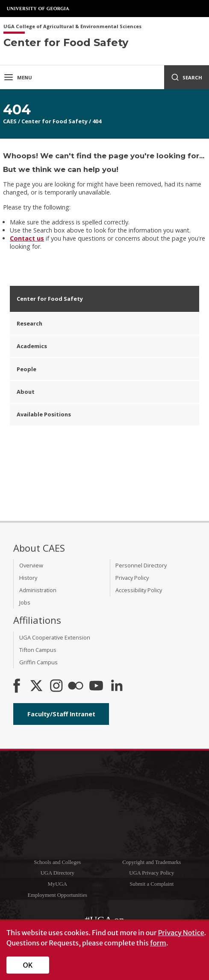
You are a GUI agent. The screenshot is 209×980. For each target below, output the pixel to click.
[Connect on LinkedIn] (117, 686)
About (26, 392)
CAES (10, 121)
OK (28, 965)
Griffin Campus (38, 662)
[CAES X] (37, 686)
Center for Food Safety (54, 121)
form (158, 943)
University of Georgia (38, 9)
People (26, 369)
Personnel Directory (141, 565)
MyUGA (57, 884)
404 (97, 121)
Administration (38, 590)
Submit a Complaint (152, 884)
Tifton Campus (38, 650)
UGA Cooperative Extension (55, 637)
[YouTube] (96, 686)
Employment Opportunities (57, 895)
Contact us (27, 238)
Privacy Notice (181, 933)
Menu (18, 77)
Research (29, 323)
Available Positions (44, 414)
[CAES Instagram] (56, 686)
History (28, 578)
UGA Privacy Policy (152, 873)
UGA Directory (57, 873)
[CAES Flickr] (76, 686)
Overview (31, 565)
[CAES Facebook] (17, 686)
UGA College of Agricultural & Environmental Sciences (72, 27)
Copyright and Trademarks (152, 862)
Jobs (25, 602)
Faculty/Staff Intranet (61, 714)
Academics (32, 346)
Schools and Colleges (57, 862)
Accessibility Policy (139, 590)
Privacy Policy (132, 578)
